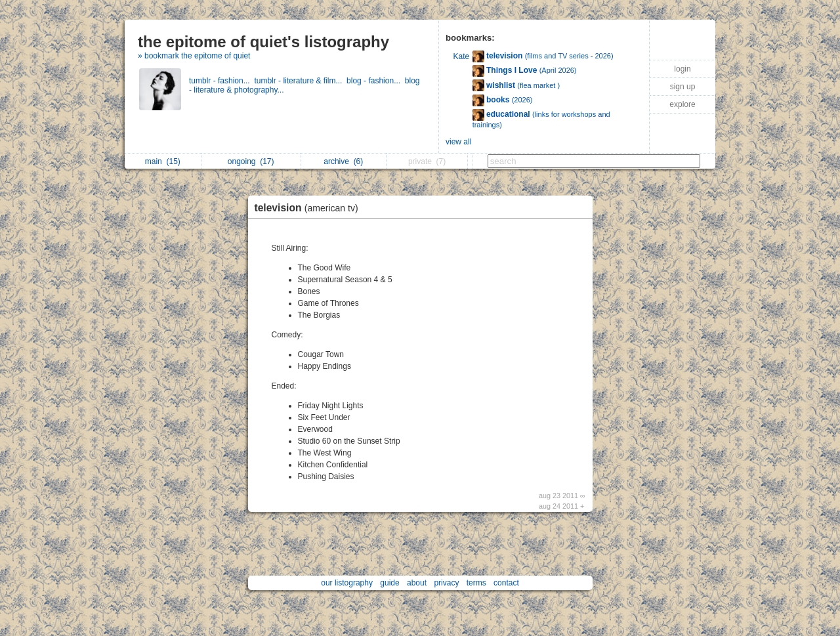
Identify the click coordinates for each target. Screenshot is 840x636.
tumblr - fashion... (221, 81)
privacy (446, 583)
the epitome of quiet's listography (263, 42)
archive (343, 161)
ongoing (251, 161)
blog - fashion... (376, 81)
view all (458, 142)
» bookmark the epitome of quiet (194, 56)
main (163, 161)
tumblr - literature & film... (300, 81)
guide (389, 583)
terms (476, 583)
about (417, 583)
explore (682, 104)
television (310, 208)
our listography (347, 583)
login (682, 69)
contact (506, 583)
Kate (462, 56)
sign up (683, 87)
